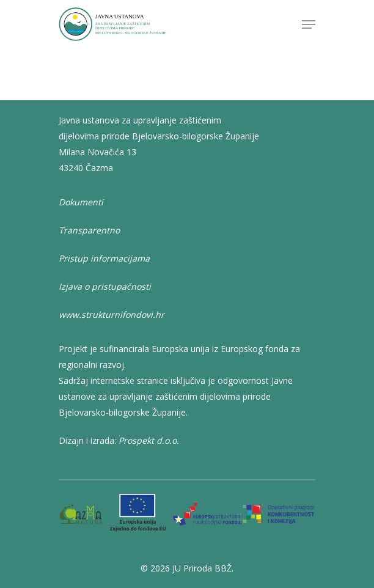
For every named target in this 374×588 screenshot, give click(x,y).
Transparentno (89, 230)
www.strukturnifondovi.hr (112, 314)
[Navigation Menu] (309, 24)
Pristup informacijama (104, 258)
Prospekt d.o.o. (149, 440)
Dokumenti (81, 202)
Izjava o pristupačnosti (105, 286)
